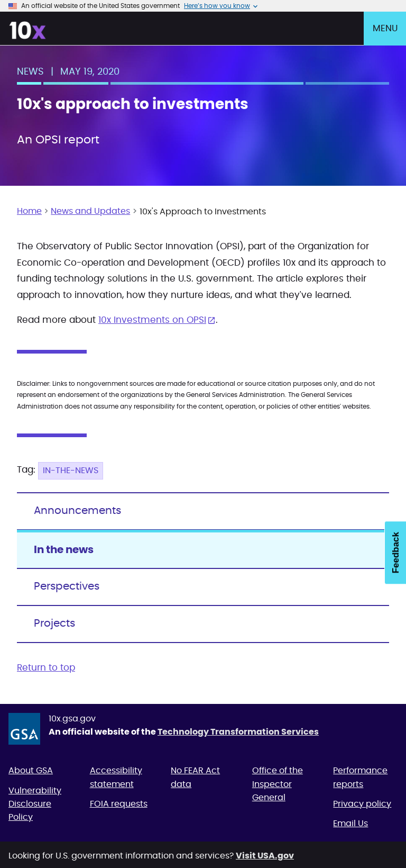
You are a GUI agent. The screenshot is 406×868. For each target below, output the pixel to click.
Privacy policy (362, 804)
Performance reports (360, 777)
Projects (54, 623)
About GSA (31, 771)
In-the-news (71, 471)
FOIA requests (119, 804)
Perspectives (67, 586)
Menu (385, 28)
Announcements (77, 511)
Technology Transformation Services (238, 732)
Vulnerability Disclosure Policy (35, 804)
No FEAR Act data (195, 777)
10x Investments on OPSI (152, 320)
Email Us (350, 824)
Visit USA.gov (265, 856)
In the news (64, 550)
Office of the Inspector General (278, 784)
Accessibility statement (116, 777)
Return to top (46, 668)
